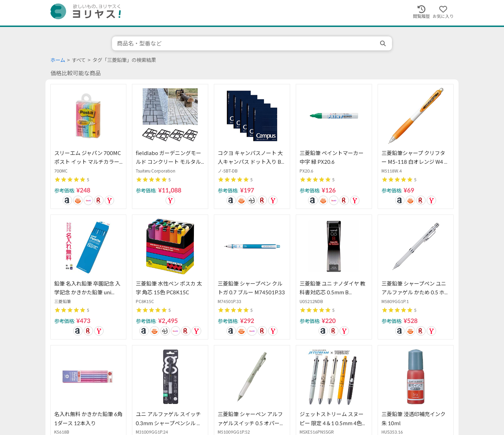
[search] (384, 43)
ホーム (58, 60)
